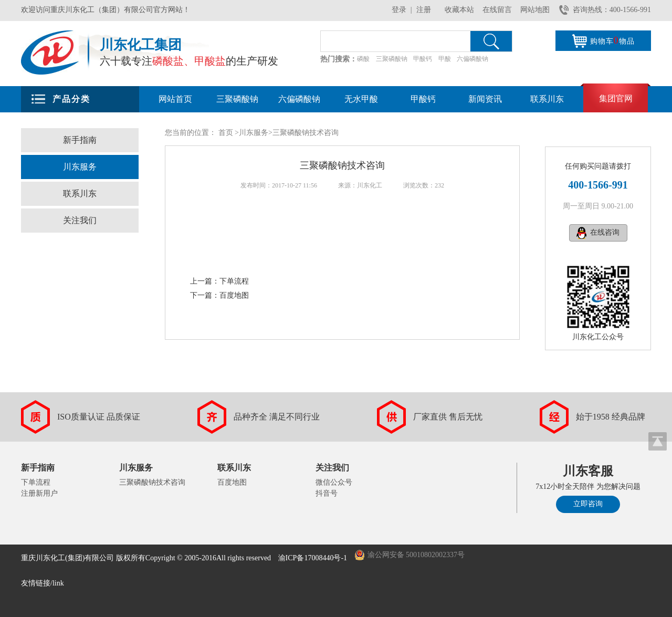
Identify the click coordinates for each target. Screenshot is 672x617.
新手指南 (80, 140)
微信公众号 (334, 482)
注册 (424, 10)
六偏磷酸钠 (472, 59)
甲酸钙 (423, 59)
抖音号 (327, 493)
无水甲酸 (361, 99)
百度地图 (234, 295)
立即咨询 (588, 504)
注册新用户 (39, 493)
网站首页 (175, 99)
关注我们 (80, 220)
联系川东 (547, 99)
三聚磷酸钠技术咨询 (152, 482)
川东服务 (80, 167)
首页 (226, 133)
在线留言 (497, 10)
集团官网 (616, 98)
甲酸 (445, 59)
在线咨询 (605, 232)
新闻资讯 (485, 99)
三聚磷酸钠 (392, 59)
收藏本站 (459, 10)
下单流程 (234, 281)
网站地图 (535, 10)
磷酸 (363, 59)
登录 (399, 10)
